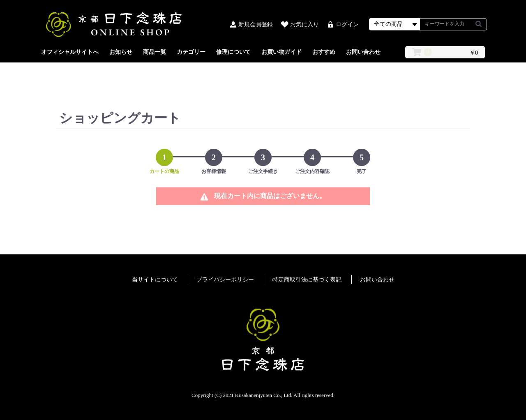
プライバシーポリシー (225, 280)
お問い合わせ (363, 52)
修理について (233, 52)
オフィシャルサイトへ (70, 52)
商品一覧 (155, 52)
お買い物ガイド (281, 52)
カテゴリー (191, 52)
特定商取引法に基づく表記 (307, 280)
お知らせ (121, 52)
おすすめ (324, 52)
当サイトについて (155, 280)
